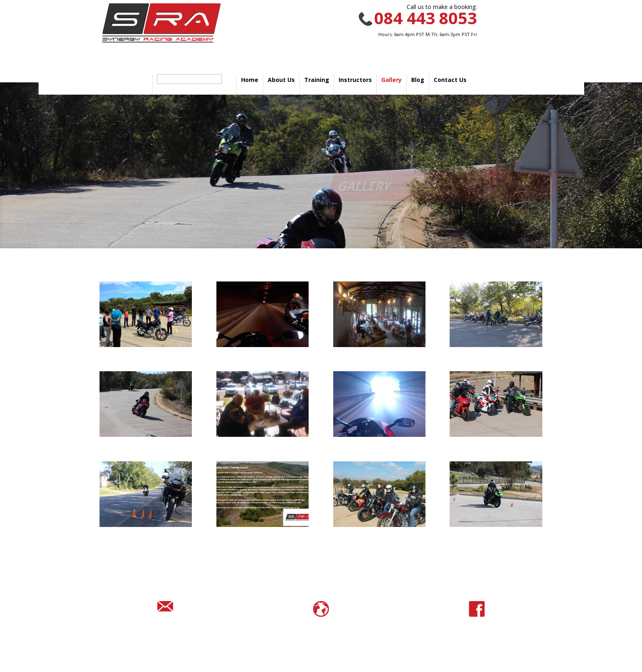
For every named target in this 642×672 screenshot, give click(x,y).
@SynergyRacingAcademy (477, 634)
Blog (418, 80)
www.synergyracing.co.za (321, 634)
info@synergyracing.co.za (165, 631)
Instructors (355, 80)
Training (317, 80)
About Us (281, 80)
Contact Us (450, 80)
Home (250, 80)
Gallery (392, 80)
